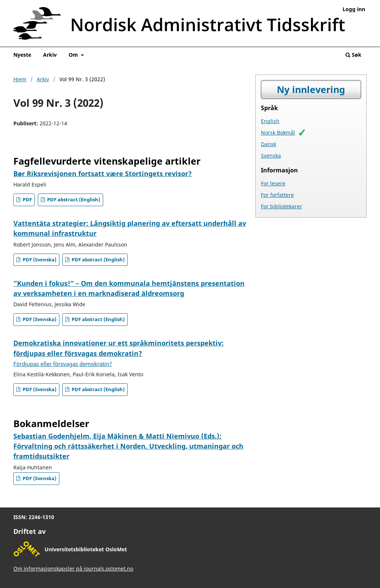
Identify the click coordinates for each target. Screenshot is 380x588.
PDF (27, 200)
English (270, 121)
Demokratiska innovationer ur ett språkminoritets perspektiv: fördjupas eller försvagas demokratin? (119, 353)
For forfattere (277, 195)
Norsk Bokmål (278, 133)
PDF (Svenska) (39, 260)
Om (74, 55)
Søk (353, 55)
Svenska (271, 156)
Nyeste (22, 55)
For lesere (273, 183)
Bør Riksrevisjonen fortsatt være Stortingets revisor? (103, 174)
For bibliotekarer (281, 206)
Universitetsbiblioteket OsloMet (86, 549)
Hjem (20, 79)
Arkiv (50, 55)
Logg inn (354, 9)
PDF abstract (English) (73, 200)
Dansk (268, 144)
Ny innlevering (311, 90)
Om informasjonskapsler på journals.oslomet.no (73, 569)
